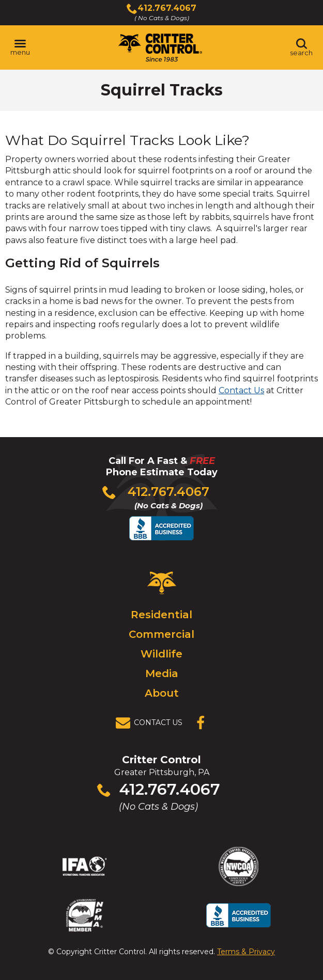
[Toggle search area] (301, 47)
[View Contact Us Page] (152, 723)
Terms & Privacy (246, 952)
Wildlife (161, 654)
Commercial (161, 634)
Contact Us (241, 390)
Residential (161, 615)
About (162, 693)
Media (162, 673)
